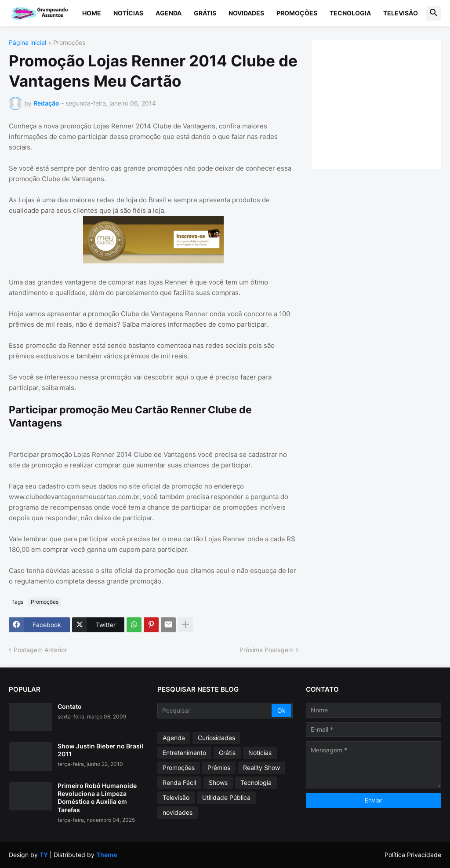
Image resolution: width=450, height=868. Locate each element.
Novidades (246, 13)
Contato (70, 706)
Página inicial (27, 43)
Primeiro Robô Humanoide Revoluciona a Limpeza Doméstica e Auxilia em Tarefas (97, 798)
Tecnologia (350, 13)
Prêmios (219, 768)
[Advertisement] (385, 103)
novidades (178, 812)
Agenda (169, 13)
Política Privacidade (413, 855)
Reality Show (261, 768)
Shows (218, 782)
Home (92, 13)
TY (44, 855)
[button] (434, 13)
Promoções (297, 13)
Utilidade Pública (226, 797)
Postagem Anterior (40, 650)
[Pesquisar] (215, 711)
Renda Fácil (179, 782)
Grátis (205, 13)
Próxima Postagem (267, 650)
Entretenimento (184, 753)
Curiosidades (216, 738)
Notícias (128, 13)
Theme (107, 855)
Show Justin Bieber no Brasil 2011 (100, 750)
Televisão (401, 13)
